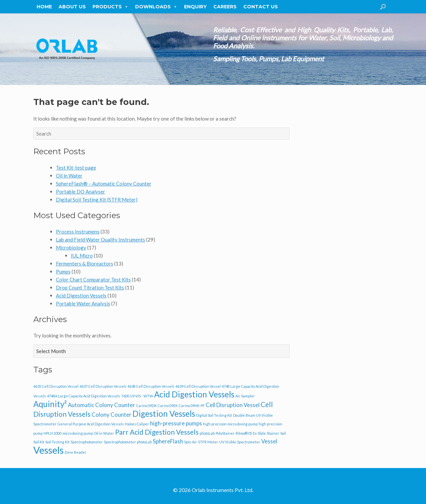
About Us (72, 7)
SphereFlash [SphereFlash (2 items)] (168, 441)
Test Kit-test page (76, 168)
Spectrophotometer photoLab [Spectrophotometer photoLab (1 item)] (128, 442)
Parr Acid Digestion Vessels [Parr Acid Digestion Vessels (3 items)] (157, 432)
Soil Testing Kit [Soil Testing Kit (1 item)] (57, 442)
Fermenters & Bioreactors (85, 263)
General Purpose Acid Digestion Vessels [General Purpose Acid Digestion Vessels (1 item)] (91, 424)
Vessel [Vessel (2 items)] (269, 441)
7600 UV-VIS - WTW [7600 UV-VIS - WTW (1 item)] (137, 396)
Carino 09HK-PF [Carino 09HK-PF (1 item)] (192, 406)
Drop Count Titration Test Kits (90, 287)
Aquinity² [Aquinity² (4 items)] (50, 404)
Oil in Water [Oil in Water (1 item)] (104, 433)
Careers (225, 7)
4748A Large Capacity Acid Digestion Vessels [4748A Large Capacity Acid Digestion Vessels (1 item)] (84, 396)
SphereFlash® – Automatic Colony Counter (104, 184)
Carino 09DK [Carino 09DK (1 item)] (146, 406)
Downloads (156, 7)
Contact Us (261, 7)
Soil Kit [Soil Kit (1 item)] (39, 442)
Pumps (63, 271)
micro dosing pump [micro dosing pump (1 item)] (78, 433)
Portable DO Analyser (81, 192)
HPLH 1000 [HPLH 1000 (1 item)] (53, 433)
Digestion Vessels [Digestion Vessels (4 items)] (164, 414)
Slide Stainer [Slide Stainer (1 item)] (268, 433)
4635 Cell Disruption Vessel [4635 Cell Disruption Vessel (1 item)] (56, 386)
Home (44, 7)
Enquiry (195, 7)
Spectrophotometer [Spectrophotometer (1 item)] (87, 442)
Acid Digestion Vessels (81, 295)
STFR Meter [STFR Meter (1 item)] (208, 442)
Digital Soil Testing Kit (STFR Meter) (97, 200)
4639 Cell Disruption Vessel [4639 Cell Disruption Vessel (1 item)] (198, 386)
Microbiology (71, 248)
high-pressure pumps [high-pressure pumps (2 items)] (176, 423)
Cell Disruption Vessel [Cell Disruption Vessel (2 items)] (233, 405)
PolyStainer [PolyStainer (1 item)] (225, 433)
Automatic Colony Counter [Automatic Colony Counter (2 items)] (102, 405)
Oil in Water (69, 176)
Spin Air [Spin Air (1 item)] (191, 442)
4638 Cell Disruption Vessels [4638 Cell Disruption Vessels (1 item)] (151, 386)
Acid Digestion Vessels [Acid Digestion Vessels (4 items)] (194, 394)
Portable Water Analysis (83, 303)
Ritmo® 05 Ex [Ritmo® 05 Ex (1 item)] (246, 433)
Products (110, 7)
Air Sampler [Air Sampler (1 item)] (245, 396)
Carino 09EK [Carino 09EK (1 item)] (168, 406)
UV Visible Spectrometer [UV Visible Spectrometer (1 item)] (240, 442)
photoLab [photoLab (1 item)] (207, 433)
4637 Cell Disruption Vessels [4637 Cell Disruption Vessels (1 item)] (103, 386)
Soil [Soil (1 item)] (283, 433)
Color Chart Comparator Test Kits (93, 279)
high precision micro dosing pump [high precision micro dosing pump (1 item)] (230, 424)
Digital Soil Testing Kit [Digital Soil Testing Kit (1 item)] (214, 415)
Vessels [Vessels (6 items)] (48, 450)
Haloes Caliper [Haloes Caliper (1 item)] (137, 424)
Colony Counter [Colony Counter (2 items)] (111, 415)
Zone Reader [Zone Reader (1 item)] (76, 452)
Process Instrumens (78, 232)
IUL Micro (82, 255)
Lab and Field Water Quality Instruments (101, 240)
